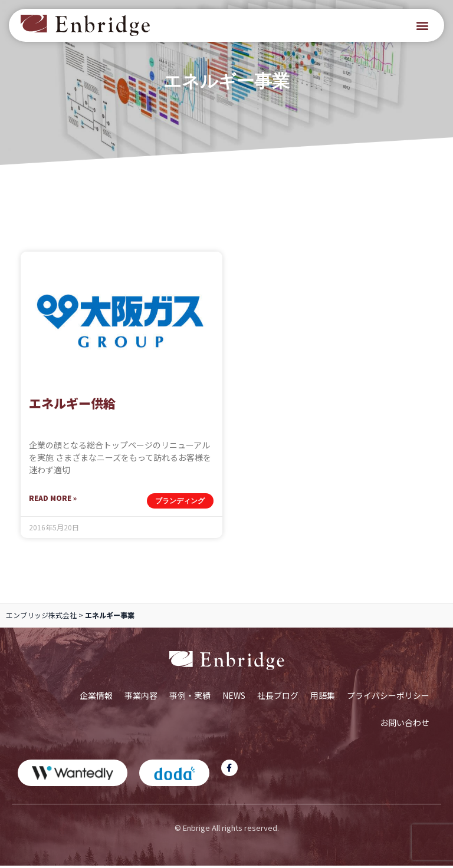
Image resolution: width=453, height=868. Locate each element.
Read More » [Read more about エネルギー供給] (53, 499)
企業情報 (96, 697)
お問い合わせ (405, 724)
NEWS (234, 697)
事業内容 (141, 697)
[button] (423, 26)
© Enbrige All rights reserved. (227, 829)
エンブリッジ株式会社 (41, 617)
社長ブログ (278, 697)
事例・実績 (190, 697)
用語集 (323, 697)
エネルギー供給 (72, 405)
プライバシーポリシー (388, 697)
